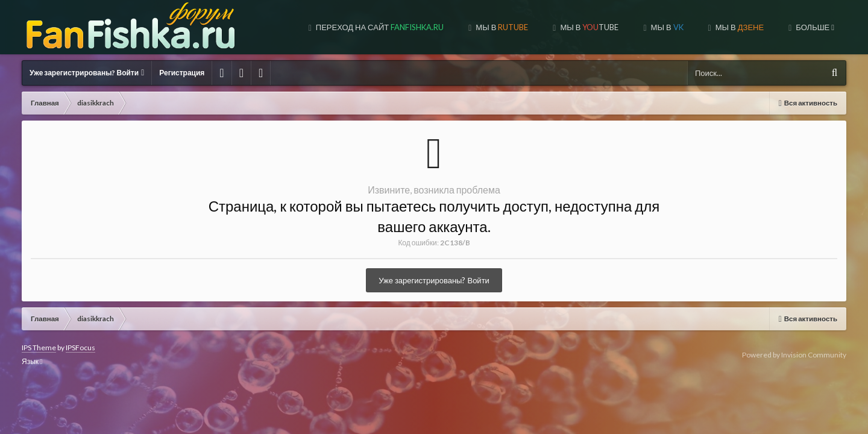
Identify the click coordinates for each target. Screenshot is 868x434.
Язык (32, 361)
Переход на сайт (291, 27)
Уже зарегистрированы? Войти (87, 73)
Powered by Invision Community (794, 355)
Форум (816, 27)
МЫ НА (737, 27)
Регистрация (182, 73)
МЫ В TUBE (500, 27)
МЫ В (413, 27)
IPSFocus (80, 348)
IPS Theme (39, 348)
